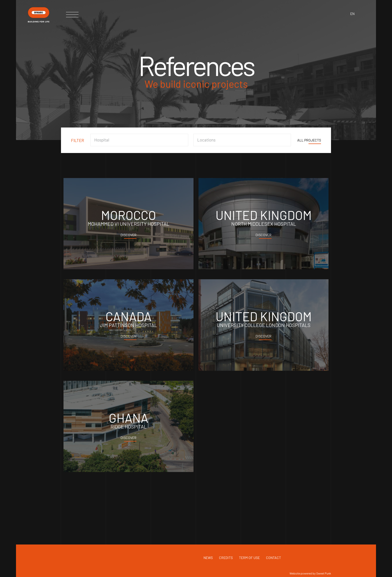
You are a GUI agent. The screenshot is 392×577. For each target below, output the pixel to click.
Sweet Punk (324, 573)
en (352, 14)
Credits (226, 558)
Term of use (249, 558)
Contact (273, 558)
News (208, 558)
